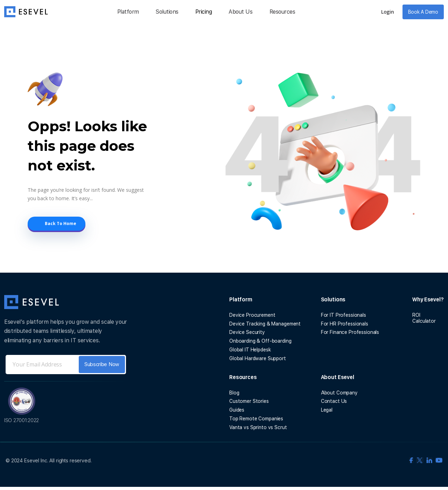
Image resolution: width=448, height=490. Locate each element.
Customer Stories (249, 401)
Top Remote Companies (256, 419)
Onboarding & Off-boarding (260, 341)
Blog (234, 393)
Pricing (204, 12)
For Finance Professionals (350, 332)
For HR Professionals (345, 324)
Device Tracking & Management (265, 324)
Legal (327, 410)
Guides (237, 410)
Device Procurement (252, 315)
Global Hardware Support (258, 358)
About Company (339, 393)
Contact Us (334, 401)
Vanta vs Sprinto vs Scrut (258, 427)
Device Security (247, 332)
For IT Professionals (344, 315)
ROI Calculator (424, 318)
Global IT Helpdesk (250, 350)
